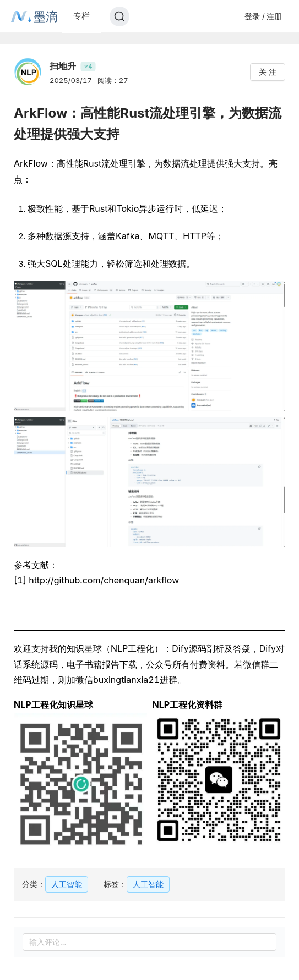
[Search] (119, 16)
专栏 (81, 16)
